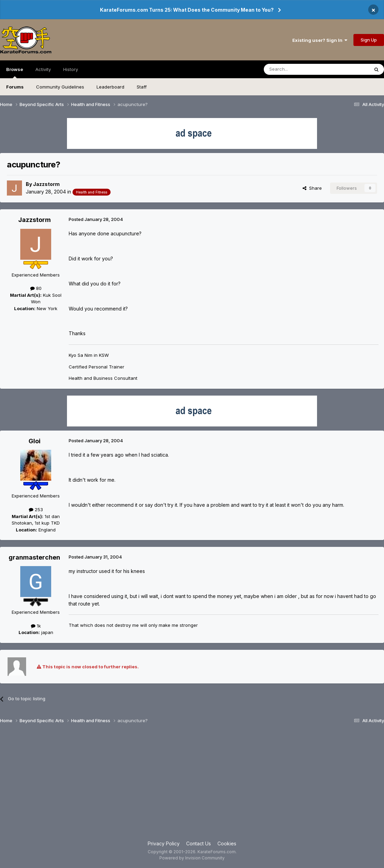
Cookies (227, 843)
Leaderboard (110, 87)
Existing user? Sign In (320, 40)
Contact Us (199, 843)
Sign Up (369, 40)
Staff (142, 87)
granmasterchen (34, 557)
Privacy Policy (164, 843)
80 (36, 288)
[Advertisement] (192, 785)
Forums (15, 87)
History (71, 69)
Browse (15, 72)
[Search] (299, 69)
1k (36, 626)
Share (312, 188)
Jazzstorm (46, 184)
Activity (43, 69)
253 (36, 509)
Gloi (35, 441)
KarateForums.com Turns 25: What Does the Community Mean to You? (187, 10)
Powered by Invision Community (192, 858)
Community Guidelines (60, 87)
